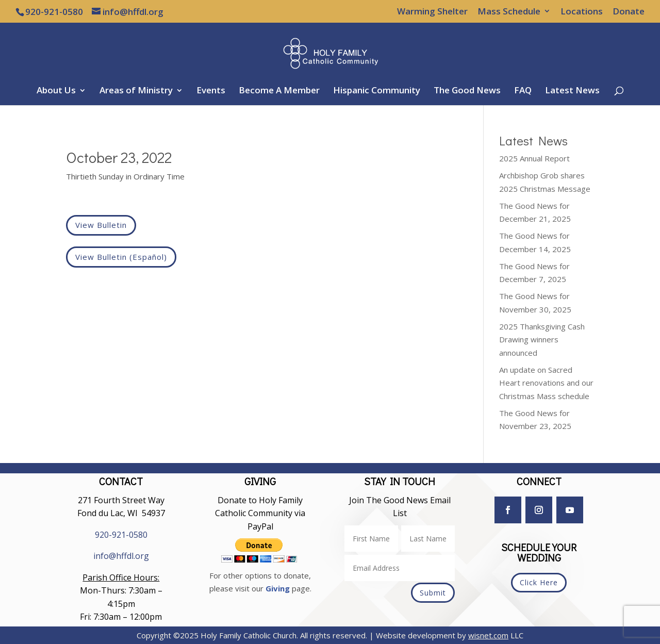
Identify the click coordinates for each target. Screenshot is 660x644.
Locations (582, 12)
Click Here (539, 582)
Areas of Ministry (136, 91)
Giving (278, 588)
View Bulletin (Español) (121, 257)
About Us (56, 91)
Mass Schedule (509, 12)
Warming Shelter (432, 12)
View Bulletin (101, 225)
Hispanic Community (377, 91)
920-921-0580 (121, 535)
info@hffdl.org (121, 556)
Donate (629, 12)
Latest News (572, 91)
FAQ (523, 91)
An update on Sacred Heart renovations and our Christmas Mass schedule (546, 383)
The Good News (467, 91)
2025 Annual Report (534, 158)
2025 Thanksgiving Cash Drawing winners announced (542, 340)
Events (211, 91)
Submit (433, 593)
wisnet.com (488, 635)
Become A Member (279, 91)
